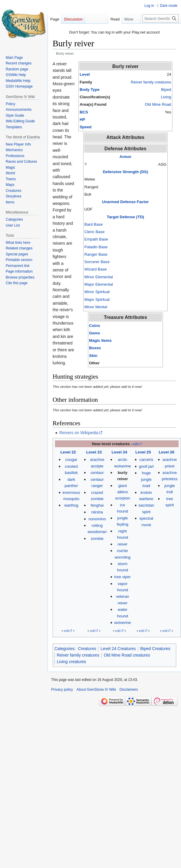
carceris (146, 460)
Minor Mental (96, 307)
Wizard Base (96, 269)
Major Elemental (99, 284)
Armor (125, 157)
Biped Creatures (155, 649)
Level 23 (94, 452)
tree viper (123, 577)
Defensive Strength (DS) (125, 172)
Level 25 (143, 452)
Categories (64, 649)
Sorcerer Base (97, 262)
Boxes (95, 348)
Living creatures (71, 662)
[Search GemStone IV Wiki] (160, 18)
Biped (166, 90)
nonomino (97, 519)
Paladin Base (96, 247)
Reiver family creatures (151, 82)
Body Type (90, 90)
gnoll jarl (147, 466)
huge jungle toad (147, 479)
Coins (95, 326)
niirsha (97, 512)
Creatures (87, 649)
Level (85, 74)
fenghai (97, 505)
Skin (93, 356)
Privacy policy (62, 690)
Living (166, 97)
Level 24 (119, 452)
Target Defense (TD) (125, 217)
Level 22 (68, 452)
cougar (71, 460)
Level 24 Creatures (118, 649)
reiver (123, 544)
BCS (84, 112)
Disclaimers (129, 690)
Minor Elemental (99, 277)
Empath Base (96, 239)
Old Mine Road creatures (127, 655)
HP (82, 120)
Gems (95, 333)
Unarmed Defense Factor (125, 202)
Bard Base (94, 224)
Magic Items (100, 340)
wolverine (122, 623)
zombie (97, 539)
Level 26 (167, 452)
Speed (86, 127)
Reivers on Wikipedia (79, 433)
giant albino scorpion (122, 492)
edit (136, 444)
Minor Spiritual (97, 292)
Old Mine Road (158, 104)
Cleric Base (95, 232)
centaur (97, 473)
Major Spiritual (97, 299)
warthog (71, 505)
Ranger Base (96, 254)
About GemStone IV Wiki (96, 690)
